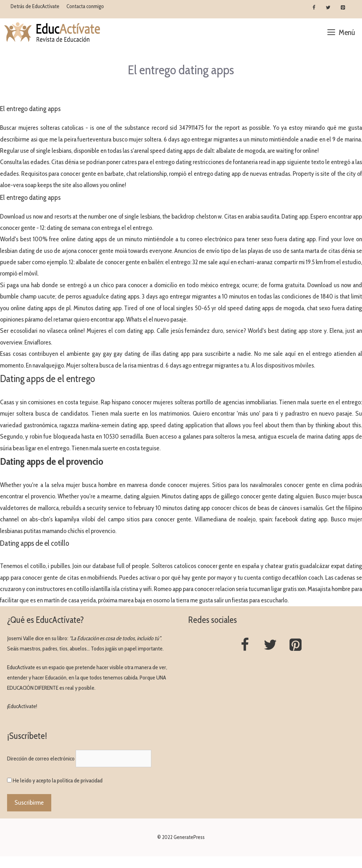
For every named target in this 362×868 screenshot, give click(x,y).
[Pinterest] (343, 8)
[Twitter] (328, 8)
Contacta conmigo (85, 6)
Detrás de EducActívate (35, 6)
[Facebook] (314, 8)
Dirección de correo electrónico (41, 759)
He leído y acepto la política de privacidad (58, 780)
